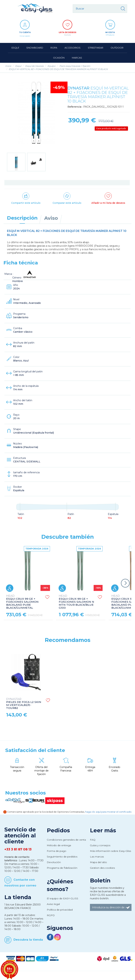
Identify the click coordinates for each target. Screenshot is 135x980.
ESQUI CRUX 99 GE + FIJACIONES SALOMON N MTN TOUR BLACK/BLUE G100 (76, 602)
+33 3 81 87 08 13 (18, 849)
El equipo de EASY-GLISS (63, 898)
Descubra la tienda (28, 940)
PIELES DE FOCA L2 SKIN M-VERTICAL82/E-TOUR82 (24, 704)
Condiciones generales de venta (66, 840)
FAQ (93, 840)
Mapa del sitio (98, 862)
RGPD (51, 915)
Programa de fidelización (62, 868)
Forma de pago (57, 851)
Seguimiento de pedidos (62, 857)
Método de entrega (59, 845)
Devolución (54, 862)
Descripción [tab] (22, 218)
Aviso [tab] (51, 218)
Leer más (103, 830)
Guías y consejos (100, 845)
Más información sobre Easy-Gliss (110, 851)
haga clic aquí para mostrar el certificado (108, 812)
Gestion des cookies (102, 868)
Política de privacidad (60, 910)
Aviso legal (53, 904)
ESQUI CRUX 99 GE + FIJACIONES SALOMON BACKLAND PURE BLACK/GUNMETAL (22, 602)
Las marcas (97, 857)
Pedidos (58, 830)
